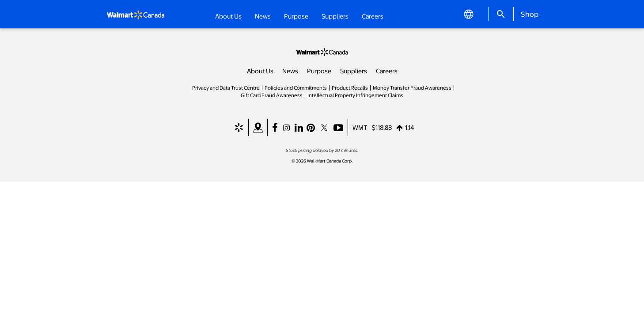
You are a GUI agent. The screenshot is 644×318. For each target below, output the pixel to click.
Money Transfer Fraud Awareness (412, 87)
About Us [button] (228, 16)
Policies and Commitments (296, 87)
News (290, 71)
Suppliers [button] (335, 16)
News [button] (263, 16)
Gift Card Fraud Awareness (272, 95)
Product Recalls (350, 87)
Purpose (319, 71)
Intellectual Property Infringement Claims (355, 95)
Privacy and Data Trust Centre (226, 87)
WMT (360, 127)
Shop (530, 14)
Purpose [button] (296, 16)
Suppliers (354, 71)
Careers (373, 15)
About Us (260, 71)
